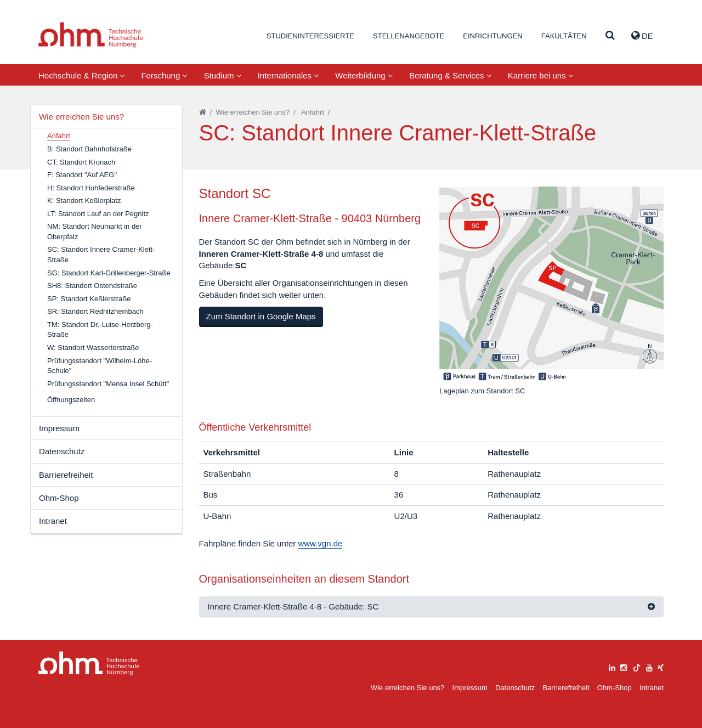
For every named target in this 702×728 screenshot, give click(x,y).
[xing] (661, 666)
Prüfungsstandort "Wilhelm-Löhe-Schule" (100, 366)
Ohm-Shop (59, 498)
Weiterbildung (364, 75)
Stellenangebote (409, 36)
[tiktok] (637, 666)
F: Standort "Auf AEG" (82, 175)
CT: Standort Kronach (81, 162)
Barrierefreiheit (66, 475)
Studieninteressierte (310, 36)
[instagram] (624, 666)
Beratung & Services (450, 75)
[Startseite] (203, 112)
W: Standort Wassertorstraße (93, 348)
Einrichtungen (492, 36)
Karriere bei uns (540, 75)
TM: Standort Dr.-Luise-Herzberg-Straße (100, 330)
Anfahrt (313, 112)
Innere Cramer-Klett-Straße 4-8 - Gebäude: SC (293, 606)
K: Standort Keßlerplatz (84, 201)
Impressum (59, 428)
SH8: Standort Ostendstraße (92, 286)
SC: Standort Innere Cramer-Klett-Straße (101, 255)
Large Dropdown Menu (89, 664)
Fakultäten (564, 36)
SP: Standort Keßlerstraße (89, 299)
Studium (222, 75)
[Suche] (610, 36)
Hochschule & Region (81, 75)
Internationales (288, 75)
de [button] (642, 36)
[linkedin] (612, 666)
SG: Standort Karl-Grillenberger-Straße (109, 273)
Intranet (53, 521)
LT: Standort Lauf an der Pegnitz (98, 214)
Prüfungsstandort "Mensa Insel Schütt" (108, 384)
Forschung (164, 75)
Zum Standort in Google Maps (261, 316)
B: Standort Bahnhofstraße (89, 149)
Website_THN (91, 35)
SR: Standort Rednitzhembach (95, 311)
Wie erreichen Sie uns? (81, 117)
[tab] (432, 607)
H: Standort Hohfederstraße (91, 188)
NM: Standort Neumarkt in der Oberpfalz (95, 232)
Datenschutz (62, 451)
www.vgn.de (320, 543)
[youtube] (649, 666)
